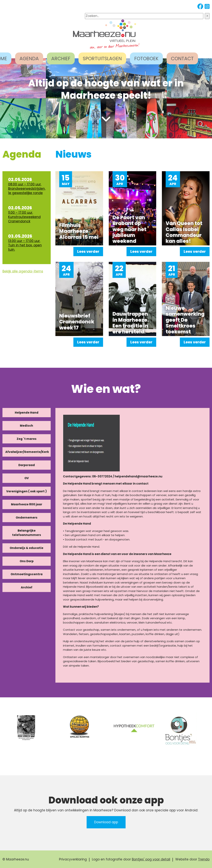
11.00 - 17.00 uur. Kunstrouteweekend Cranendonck (24, 217)
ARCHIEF (61, 59)
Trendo (204, 859)
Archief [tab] (27, 587)
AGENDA (29, 59)
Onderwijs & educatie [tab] (26, 548)
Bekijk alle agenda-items (23, 271)
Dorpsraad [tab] (27, 465)
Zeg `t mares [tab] (27, 439)
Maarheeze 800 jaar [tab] (27, 504)
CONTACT (182, 59)
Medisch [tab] (26, 426)
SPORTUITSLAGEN (102, 59)
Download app (106, 822)
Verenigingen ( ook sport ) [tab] (26, 491)
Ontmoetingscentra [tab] (27, 574)
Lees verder (88, 252)
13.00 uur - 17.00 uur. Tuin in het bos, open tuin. (25, 245)
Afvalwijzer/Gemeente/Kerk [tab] (27, 452)
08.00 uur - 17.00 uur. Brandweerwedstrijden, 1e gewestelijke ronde (27, 189)
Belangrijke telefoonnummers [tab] (27, 533)
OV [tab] (27, 478)
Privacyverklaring (73, 859)
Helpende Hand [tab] (27, 413)
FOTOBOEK (146, 59)
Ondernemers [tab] (27, 518)
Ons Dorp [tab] (27, 561)
